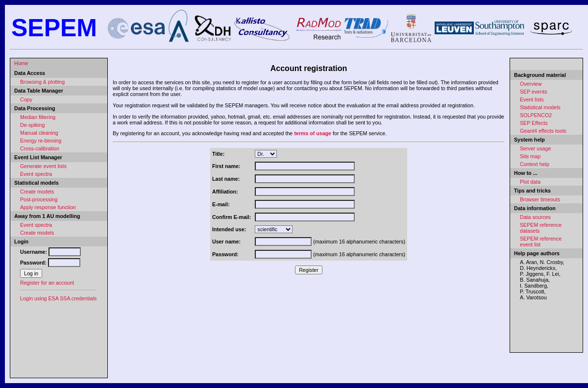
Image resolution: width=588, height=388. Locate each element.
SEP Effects (534, 123)
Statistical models (540, 107)
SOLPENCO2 (536, 115)
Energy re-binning (41, 141)
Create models (37, 192)
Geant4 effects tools (543, 131)
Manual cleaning (39, 133)
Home (21, 63)
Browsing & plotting (42, 82)
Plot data (530, 182)
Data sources (535, 217)
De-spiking (32, 125)
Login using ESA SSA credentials (58, 298)
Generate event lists (43, 166)
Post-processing (39, 199)
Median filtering (38, 117)
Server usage (535, 148)
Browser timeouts (540, 199)
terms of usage (313, 133)
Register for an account (47, 283)
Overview (531, 84)
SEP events (534, 92)
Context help (535, 164)
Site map (530, 156)
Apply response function (48, 207)
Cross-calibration (40, 148)
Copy (26, 99)
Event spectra (36, 174)
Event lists (532, 99)
